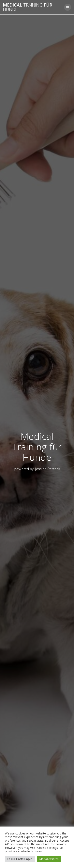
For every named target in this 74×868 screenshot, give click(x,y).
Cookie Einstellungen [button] (20, 859)
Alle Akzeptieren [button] (49, 859)
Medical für (28, 7)
